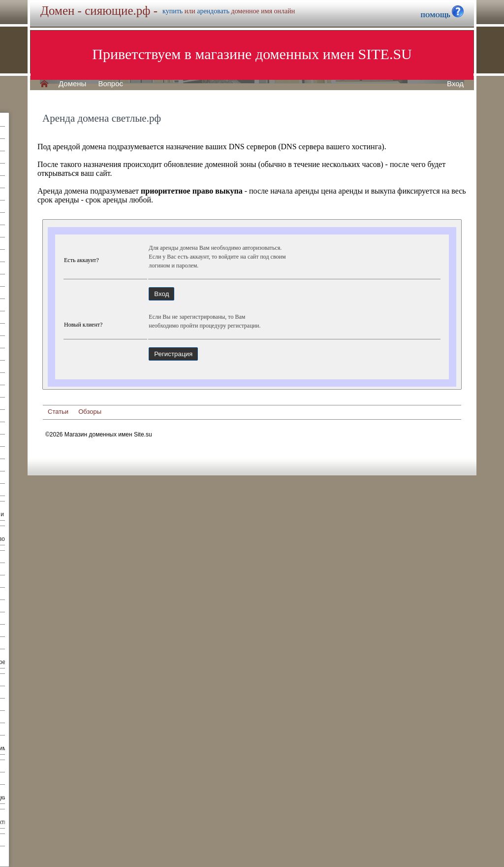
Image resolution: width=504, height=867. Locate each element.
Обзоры (90, 412)
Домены (72, 84)
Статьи (58, 412)
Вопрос (110, 84)
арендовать (213, 11)
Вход (455, 84)
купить (173, 11)
